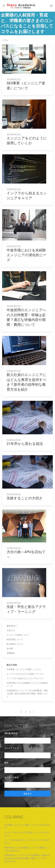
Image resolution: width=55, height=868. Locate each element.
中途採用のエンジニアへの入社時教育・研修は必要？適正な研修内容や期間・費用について (27, 694)
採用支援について (15, 639)
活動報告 (11, 653)
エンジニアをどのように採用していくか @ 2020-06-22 (27, 834)
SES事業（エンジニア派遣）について (24, 669)
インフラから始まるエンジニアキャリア (25, 678)
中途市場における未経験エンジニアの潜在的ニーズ (27, 684)
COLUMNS (14, 817)
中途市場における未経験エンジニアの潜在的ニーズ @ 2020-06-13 (27, 849)
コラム (5, 40)
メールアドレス (12, 748)
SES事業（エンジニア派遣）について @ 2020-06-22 (27, 826)
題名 (6, 763)
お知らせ (11, 630)
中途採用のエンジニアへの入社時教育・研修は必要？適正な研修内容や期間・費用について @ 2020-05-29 (27, 858)
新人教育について (15, 644)
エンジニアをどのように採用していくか (25, 674)
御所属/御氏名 (11, 733)
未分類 (10, 648)
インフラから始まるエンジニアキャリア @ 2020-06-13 (27, 842)
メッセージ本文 (12, 777)
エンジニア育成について (18, 635)
